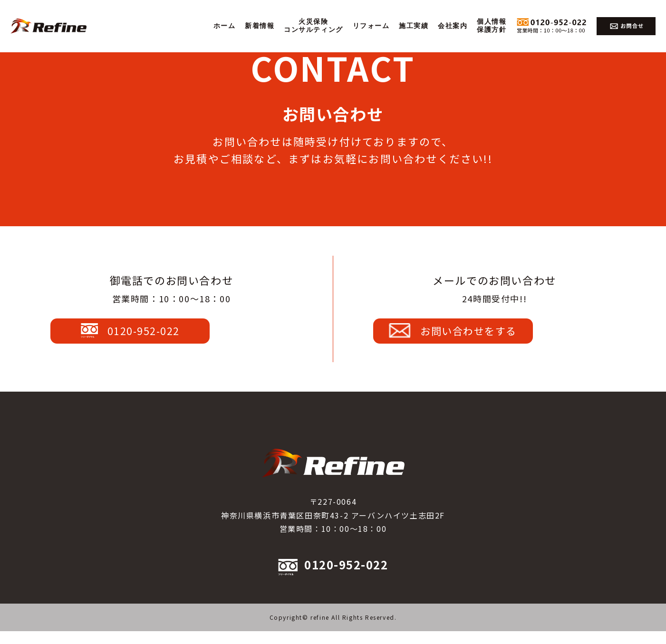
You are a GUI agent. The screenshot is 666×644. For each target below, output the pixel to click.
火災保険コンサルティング (314, 26)
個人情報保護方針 (492, 26)
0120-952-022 (169, 337)
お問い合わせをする (492, 337)
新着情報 (260, 26)
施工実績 (414, 26)
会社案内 (453, 26)
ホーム (225, 26)
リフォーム (371, 26)
